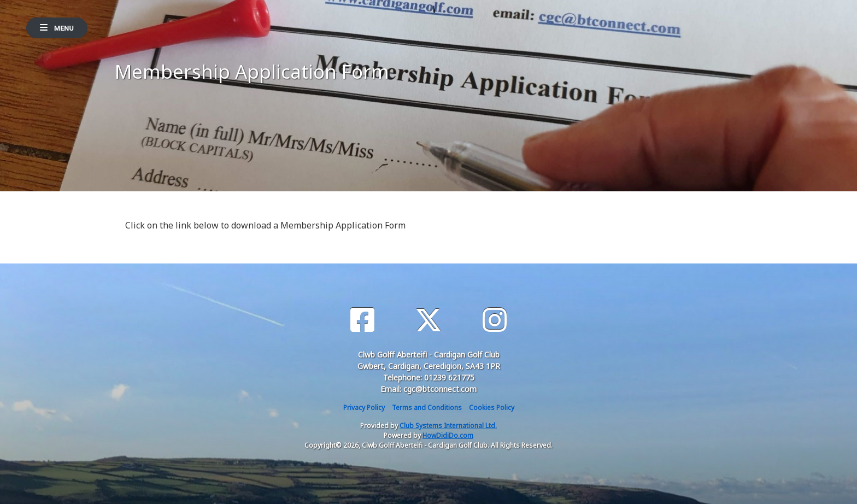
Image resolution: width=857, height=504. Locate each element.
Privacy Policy (364, 408)
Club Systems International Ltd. (448, 426)
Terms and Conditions (427, 408)
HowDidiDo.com (448, 435)
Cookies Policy (492, 408)
